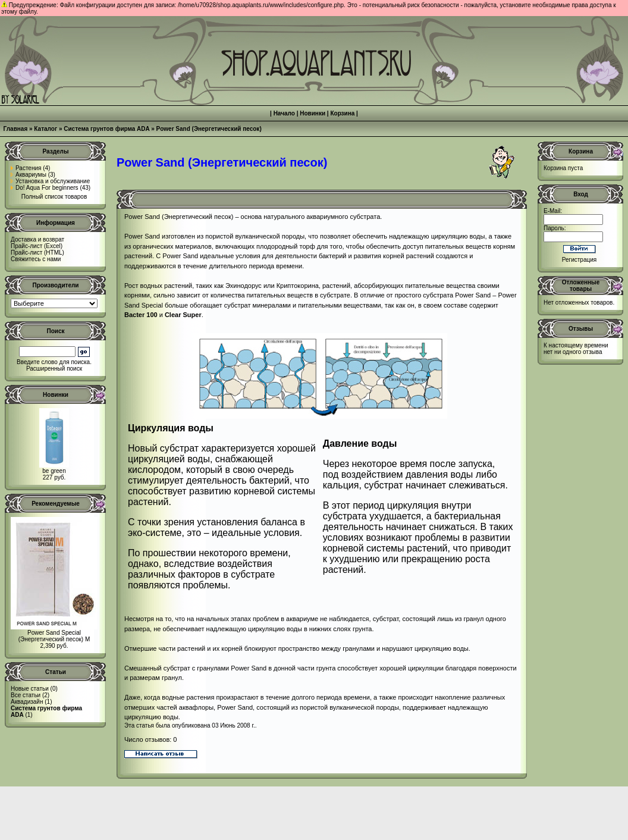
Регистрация (579, 260)
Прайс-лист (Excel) (37, 246)
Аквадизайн (27, 702)
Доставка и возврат (37, 239)
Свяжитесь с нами (36, 259)
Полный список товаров (54, 197)
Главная (16, 129)
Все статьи (26, 695)
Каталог (45, 129)
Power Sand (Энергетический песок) (209, 129)
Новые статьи (30, 689)
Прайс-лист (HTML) (37, 253)
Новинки (313, 113)
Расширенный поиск (54, 369)
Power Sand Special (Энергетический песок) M (54, 636)
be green (54, 471)
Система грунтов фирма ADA (106, 129)
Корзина (342, 113)
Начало (284, 113)
